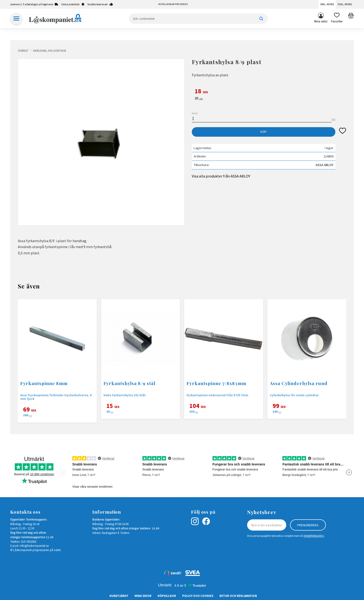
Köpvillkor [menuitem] (167, 596)
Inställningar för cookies (173, 4)
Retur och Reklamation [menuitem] (238, 596)
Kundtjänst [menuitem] (119, 596)
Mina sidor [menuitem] (321, 21)
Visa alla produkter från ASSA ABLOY (221, 176)
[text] (269, 92)
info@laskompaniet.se (34, 546)
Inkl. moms (327, 4)
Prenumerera (308, 525)
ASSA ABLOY (325, 165)
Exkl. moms (345, 4)
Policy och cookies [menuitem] (198, 596)
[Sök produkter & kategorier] (198, 19)
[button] (337, 19)
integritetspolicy (314, 536)
